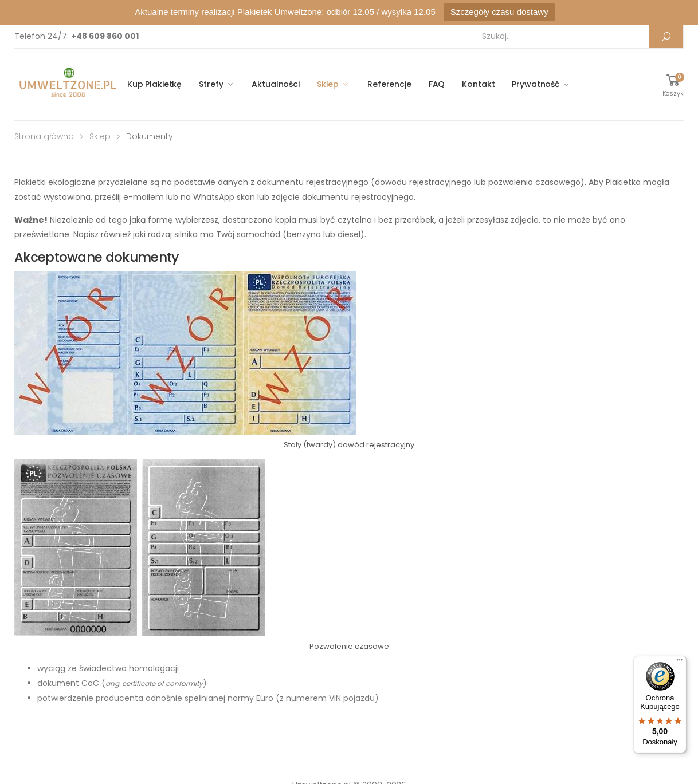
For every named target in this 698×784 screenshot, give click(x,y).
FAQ (437, 84)
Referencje (389, 84)
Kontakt (478, 84)
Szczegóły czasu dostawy (499, 12)
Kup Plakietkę (154, 84)
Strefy (211, 84)
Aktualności (275, 84)
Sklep (328, 84)
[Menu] (680, 663)
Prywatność (536, 84)
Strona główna (44, 136)
